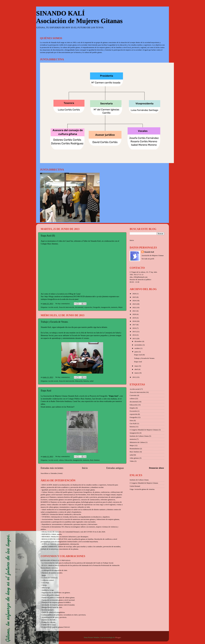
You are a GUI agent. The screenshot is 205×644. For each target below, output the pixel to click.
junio (137, 352)
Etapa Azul (46, 391)
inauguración (106, 307)
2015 (134, 332)
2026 (134, 294)
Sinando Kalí (149, 252)
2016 (134, 328)
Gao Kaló (133, 423)
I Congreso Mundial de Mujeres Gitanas (144, 430)
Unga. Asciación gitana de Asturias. (142, 489)
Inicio (85, 468)
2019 (134, 318)
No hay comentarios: (63, 304)
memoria (114, 307)
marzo (137, 373)
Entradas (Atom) (57, 473)
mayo (137, 366)
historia (86, 381)
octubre (137, 348)
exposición (88, 307)
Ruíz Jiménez (95, 460)
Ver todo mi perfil (148, 259)
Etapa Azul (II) (48, 236)
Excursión (133, 411)
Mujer (120, 307)
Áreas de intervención (66, 307)
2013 (134, 338)
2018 (134, 321)
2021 (134, 311)
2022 (134, 307)
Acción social (53, 307)
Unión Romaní (135, 486)
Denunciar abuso (156, 468)
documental (79, 307)
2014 (134, 335)
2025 (134, 297)
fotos (131, 420)
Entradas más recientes (52, 468)
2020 (134, 314)
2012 (134, 377)
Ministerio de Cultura (137, 442)
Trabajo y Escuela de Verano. (55, 322)
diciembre (138, 341)
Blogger (118, 637)
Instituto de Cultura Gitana (139, 436)
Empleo (132, 408)
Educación (79, 381)
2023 (134, 304)
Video (132, 461)
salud (91, 381)
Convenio (133, 395)
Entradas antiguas (115, 468)
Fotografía (96, 307)
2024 (134, 301)
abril (136, 369)
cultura (61, 460)
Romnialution (135, 449)
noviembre (139, 345)
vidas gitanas (134, 458)
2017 (134, 325)
